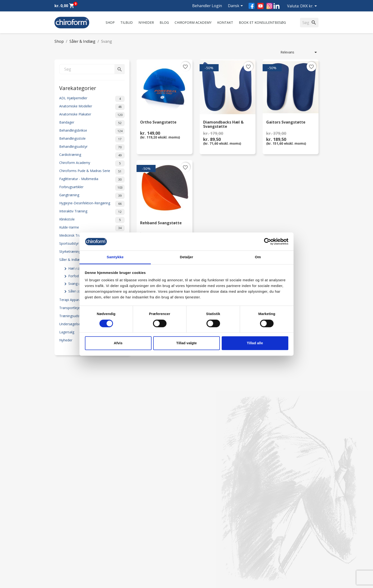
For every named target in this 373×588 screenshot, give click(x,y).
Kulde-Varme (92, 228)
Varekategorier (78, 88)
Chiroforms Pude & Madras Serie (92, 172)
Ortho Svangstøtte (158, 122)
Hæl (74, 268)
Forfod (75, 276)
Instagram (270, 6)
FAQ (126, 520)
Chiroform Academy (193, 22)
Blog (164, 22)
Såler (74, 291)
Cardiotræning (92, 155)
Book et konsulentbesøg (262, 22)
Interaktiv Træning (92, 212)
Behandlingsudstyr (92, 147)
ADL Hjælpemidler (92, 99)
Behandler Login (207, 6)
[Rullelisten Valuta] (309, 6)
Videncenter (64, 544)
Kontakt (225, 22)
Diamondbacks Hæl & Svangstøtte (223, 124)
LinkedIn (277, 6)
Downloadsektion (68, 550)
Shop (110, 22)
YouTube (260, 6)
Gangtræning (92, 196)
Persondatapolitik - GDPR (142, 544)
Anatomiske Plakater (92, 115)
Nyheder (146, 22)
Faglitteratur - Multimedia (92, 180)
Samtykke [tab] (115, 257)
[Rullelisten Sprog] (236, 6)
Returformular (133, 557)
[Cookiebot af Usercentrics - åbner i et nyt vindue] (267, 241)
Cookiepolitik (132, 563)
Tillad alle (255, 343)
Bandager (92, 123)
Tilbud (127, 22)
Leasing (60, 557)
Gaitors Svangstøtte (286, 122)
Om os (128, 508)
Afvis (118, 343)
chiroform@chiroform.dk (209, 537)
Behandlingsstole (92, 139)
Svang (75, 284)
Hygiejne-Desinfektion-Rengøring (92, 204)
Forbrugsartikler (92, 188)
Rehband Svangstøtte (161, 223)
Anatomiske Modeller (92, 107)
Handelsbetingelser (137, 550)
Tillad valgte (186, 343)
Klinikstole (92, 220)
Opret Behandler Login (72, 563)
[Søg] (92, 69)
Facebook (252, 6)
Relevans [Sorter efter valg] (299, 52)
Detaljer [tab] (186, 257)
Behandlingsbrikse (92, 131)
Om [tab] (258, 257)
